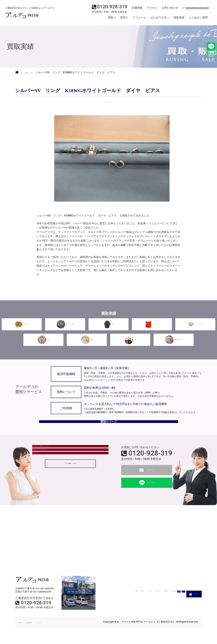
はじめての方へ (160, 19)
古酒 (130, 338)
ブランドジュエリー (195, 324)
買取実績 (179, 19)
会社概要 (23, 628)
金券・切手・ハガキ (174, 338)
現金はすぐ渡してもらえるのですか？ (58, 465)
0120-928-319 (150, 460)
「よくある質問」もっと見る (70, 488)
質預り (124, 19)
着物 (87, 338)
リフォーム (139, 19)
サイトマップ (64, 628)
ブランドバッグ (152, 324)
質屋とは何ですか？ (47, 474)
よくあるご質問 (198, 19)
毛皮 (43, 338)
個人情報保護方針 (43, 628)
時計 (108, 324)
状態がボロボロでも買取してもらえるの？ (61, 455)
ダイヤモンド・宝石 (65, 324)
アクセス (150, 9)
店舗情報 (136, 9)
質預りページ (108, 425)
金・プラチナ (22, 324)
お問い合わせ (167, 9)
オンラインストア (193, 9)
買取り (112, 19)
